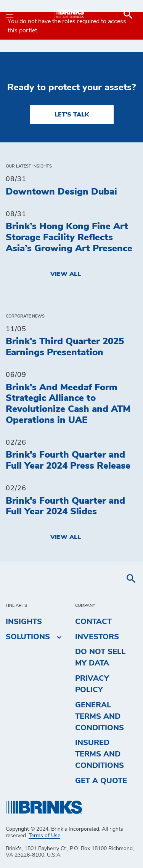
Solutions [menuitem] (28, 637)
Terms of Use (44, 836)
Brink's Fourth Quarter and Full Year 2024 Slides (65, 507)
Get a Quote (101, 781)
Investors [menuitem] (97, 637)
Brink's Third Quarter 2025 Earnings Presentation (65, 347)
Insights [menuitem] (24, 622)
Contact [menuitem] (93, 622)
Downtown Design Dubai (61, 192)
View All (66, 274)
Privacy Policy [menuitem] (92, 684)
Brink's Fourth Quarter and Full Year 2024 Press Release (68, 460)
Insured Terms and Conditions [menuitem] (100, 754)
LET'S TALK (72, 115)
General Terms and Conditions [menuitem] (100, 716)
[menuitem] (128, 14)
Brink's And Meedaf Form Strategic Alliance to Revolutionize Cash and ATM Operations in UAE (68, 404)
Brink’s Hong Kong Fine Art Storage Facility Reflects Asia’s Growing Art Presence (69, 238)
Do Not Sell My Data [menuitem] (100, 657)
